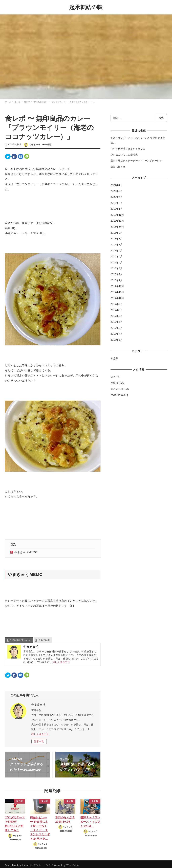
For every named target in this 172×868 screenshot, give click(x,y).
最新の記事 (44, 638)
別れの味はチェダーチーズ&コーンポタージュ (136, 158)
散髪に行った (118, 164)
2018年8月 (117, 236)
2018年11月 (117, 218)
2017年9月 (117, 302)
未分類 (48, 142)
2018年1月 (117, 278)
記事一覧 (39, 739)
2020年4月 (117, 195)
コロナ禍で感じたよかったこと (128, 146)
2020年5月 (117, 189)
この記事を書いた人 (20, 638)
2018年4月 (117, 260)
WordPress (73, 863)
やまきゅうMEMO (26, 550)
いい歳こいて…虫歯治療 (124, 152)
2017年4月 (117, 332)
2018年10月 (117, 224)
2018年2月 (117, 272)
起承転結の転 (86, 6)
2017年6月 (117, 320)
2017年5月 (117, 326)
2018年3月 (117, 266)
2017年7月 (117, 314)
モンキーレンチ (42, 863)
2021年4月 (117, 183)
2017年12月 (117, 284)
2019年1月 (117, 207)
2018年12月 (117, 212)
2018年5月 (117, 254)
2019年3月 (117, 201)
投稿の (117, 381)
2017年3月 (117, 338)
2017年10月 (117, 296)
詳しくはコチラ (61, 660)
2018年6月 (117, 248)
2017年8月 (117, 308)
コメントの (120, 386)
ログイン (115, 375)
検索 (161, 116)
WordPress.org (119, 392)
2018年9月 (117, 230)
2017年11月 (117, 290)
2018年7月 (117, 242)
